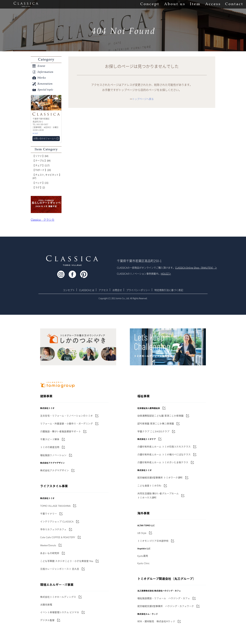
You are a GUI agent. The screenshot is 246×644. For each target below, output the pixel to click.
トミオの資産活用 (50, 447)
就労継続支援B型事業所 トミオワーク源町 (160, 477)
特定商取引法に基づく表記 (169, 290)
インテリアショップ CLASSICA (57, 521)
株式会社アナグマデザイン (54, 470)
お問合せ (117, 290)
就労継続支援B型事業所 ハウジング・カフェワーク (166, 606)
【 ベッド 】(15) (40, 183)
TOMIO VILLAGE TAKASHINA (55, 506)
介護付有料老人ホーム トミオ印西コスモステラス (164, 447)
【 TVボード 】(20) (42, 170)
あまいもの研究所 (50, 553)
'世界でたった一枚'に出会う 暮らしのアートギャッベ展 (46, 204)
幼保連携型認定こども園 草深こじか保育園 (160, 416)
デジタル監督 (47, 620)
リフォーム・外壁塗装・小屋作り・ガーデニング (66, 423)
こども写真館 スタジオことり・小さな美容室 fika (67, 561)
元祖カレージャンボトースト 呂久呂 (60, 569)
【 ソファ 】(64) (40, 156)
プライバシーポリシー (138, 290)
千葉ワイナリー (49, 514)
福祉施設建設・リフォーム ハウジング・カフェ (164, 598)
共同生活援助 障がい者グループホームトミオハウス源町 (158, 495)
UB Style (142, 533)
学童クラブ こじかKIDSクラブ (153, 431)
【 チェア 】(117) (41, 165)
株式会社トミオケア (147, 439)
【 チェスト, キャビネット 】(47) (47, 176)
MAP (36, 133)
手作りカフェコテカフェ (53, 529)
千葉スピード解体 (50, 439)
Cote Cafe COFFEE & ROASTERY (58, 537)
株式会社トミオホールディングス (58, 597)
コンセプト (69, 290)
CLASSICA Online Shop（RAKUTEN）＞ (196, 268)
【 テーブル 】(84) (42, 160)
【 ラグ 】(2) (39, 187)
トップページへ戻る (143, 99)
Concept (150, 4)
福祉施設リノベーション (53, 455)
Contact (234, 4)
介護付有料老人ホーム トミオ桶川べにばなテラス (164, 454)
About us (174, 4)
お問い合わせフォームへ (45, 138)
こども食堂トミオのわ (149, 486)
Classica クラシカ (43, 220)
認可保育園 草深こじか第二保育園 (156, 423)
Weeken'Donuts (48, 545)
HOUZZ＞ (166, 274)
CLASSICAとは (87, 290)
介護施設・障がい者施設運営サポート (60, 431)
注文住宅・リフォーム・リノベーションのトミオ (66, 416)
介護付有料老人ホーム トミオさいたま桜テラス (163, 462)
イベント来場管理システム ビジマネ (60, 612)
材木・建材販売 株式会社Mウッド (156, 621)
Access (213, 4)
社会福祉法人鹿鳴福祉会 (149, 408)
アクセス (103, 290)
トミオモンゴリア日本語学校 (153, 541)
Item (195, 4)
